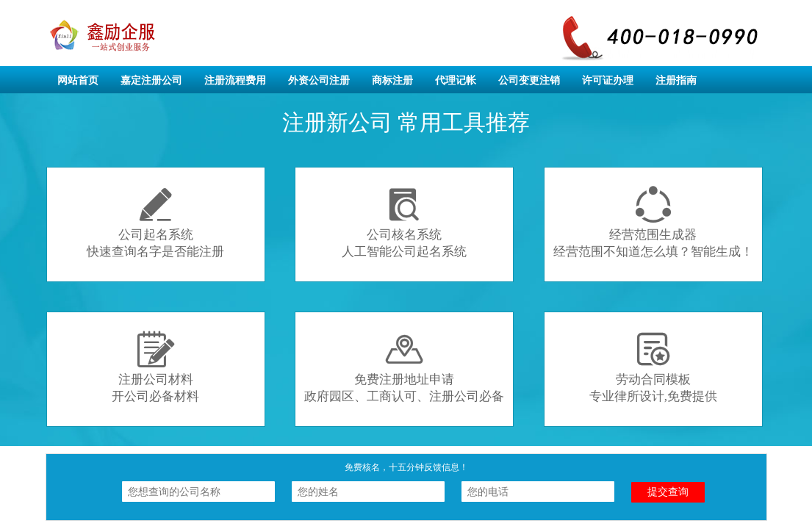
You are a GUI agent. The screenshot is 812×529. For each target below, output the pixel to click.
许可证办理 (608, 80)
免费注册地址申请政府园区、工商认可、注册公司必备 (404, 367)
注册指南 (676, 80)
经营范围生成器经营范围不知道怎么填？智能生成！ (653, 222)
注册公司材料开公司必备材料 (155, 367)
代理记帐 (456, 80)
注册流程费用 (235, 80)
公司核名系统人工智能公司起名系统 (404, 222)
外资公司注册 (319, 80)
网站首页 (78, 80)
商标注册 (392, 80)
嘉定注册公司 (151, 80)
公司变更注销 (529, 80)
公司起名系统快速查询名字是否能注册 (155, 222)
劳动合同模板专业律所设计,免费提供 (653, 367)
